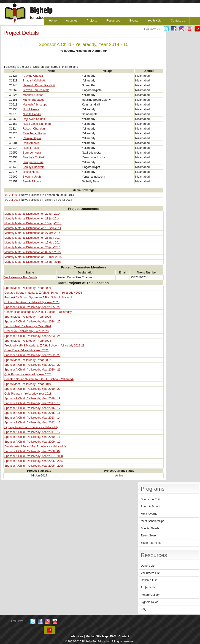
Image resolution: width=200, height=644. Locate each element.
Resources (113, 21)
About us (72, 21)
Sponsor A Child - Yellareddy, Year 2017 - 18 (32, 403)
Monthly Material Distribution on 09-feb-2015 (32, 252)
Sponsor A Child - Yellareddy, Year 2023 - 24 (32, 336)
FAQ (144, 609)
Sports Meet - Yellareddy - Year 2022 (28, 360)
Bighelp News (149, 602)
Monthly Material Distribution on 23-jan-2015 (32, 247)
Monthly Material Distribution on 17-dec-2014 (33, 243)
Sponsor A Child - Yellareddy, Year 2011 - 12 (32, 432)
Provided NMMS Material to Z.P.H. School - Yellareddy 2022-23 (44, 346)
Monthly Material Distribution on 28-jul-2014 (32, 219)
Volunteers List (150, 573)
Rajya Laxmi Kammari (37, 124)
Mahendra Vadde (34, 100)
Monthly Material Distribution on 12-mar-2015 (33, 257)
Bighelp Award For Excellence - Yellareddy (31, 427)
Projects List (149, 587)
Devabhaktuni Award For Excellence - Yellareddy (35, 446)
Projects (92, 21)
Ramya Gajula (32, 138)
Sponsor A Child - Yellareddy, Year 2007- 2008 (34, 456)
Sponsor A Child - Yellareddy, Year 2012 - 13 (32, 422)
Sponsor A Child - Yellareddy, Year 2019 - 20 (32, 389)
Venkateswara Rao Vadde (21, 277)
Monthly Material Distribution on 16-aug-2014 (33, 223)
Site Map (102, 636)
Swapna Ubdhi (32, 177)
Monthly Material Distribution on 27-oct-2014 (32, 233)
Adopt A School (150, 506)
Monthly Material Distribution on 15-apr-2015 (33, 262)
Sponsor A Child (151, 499)
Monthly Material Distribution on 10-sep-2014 (33, 228)
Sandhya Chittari (33, 157)
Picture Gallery (150, 595)
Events (134, 21)
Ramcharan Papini (34, 133)
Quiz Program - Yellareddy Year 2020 (28, 374)
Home (53, 21)
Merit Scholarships (153, 521)
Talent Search (149, 536)
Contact (124, 636)
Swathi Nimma (32, 181)
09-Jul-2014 (13, 195)
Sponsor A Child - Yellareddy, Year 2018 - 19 (32, 398)
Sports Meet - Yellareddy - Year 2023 (28, 341)
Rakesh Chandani (34, 129)
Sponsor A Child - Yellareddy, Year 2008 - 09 (32, 451)
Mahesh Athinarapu (35, 105)
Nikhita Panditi (32, 114)
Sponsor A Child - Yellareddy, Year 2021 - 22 (32, 365)
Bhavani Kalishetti (34, 81)
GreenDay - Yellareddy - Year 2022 (26, 350)
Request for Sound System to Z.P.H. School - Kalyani (38, 298)
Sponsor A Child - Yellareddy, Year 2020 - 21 (32, 370)
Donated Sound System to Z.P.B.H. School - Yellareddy (39, 379)
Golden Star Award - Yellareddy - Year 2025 (32, 302)
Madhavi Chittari (33, 95)
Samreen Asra (32, 153)
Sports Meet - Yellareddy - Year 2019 (28, 384)
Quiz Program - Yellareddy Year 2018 (28, 394)
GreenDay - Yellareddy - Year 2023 (26, 331)
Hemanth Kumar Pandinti (39, 85)
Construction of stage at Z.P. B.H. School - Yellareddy (38, 312)
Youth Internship (151, 543)
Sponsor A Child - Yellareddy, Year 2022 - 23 (32, 355)
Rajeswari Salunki (34, 119)
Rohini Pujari (31, 148)
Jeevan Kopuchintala (36, 90)
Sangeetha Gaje (33, 162)
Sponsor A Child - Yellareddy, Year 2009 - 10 (32, 442)
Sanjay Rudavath (34, 167)
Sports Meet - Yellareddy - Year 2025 (28, 317)
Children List (149, 580)
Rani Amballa (31, 143)
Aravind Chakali (33, 76)
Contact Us (178, 21)
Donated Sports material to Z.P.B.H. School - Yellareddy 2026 (43, 293)
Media (90, 636)
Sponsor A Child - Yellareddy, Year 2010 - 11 (32, 437)
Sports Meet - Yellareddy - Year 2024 (28, 326)
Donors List (148, 566)
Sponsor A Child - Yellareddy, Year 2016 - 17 (32, 408)
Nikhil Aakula (31, 109)
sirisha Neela (31, 172)
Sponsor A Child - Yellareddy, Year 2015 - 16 (32, 413)
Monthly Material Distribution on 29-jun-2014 (32, 214)
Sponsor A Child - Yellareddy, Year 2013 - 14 (32, 418)
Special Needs (150, 528)
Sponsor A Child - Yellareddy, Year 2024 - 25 (32, 322)
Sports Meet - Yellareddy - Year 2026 (28, 288)
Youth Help (155, 21)
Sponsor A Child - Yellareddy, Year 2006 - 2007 (34, 461)
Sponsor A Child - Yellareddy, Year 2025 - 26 (32, 307)
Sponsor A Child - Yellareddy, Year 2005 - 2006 (34, 466)
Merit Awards (149, 514)
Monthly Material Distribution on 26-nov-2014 (33, 238)
